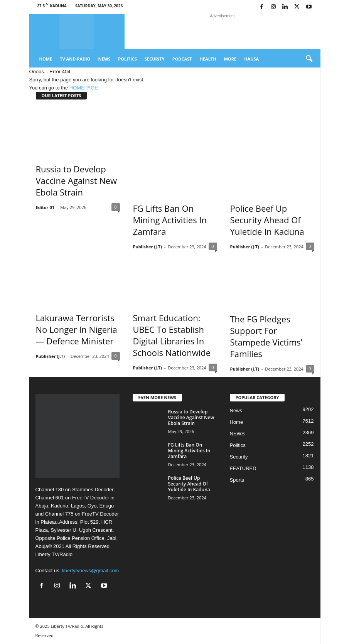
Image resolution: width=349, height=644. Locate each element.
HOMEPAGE (84, 88)
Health (208, 59)
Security (155, 59)
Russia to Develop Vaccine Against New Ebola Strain (77, 180)
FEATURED (243, 468)
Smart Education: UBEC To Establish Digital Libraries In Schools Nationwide (172, 335)
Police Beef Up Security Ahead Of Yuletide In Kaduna (267, 220)
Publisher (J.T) (148, 247)
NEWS (237, 434)
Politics (127, 59)
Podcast (182, 59)
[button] (309, 59)
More (230, 59)
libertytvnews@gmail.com (91, 571)
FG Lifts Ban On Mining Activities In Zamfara (170, 220)
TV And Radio (75, 59)
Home (46, 59)
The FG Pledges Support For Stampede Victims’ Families (266, 336)
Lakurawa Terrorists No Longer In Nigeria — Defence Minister (77, 329)
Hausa (251, 59)
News (105, 59)
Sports (237, 480)
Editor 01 (45, 207)
